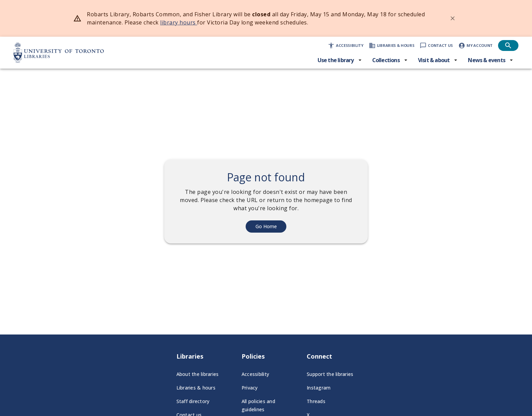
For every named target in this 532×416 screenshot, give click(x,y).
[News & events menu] (491, 60)
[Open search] (508, 46)
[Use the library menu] (340, 60)
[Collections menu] (390, 60)
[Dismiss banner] (453, 18)
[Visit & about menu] (438, 60)
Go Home (266, 226)
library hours (179, 22)
